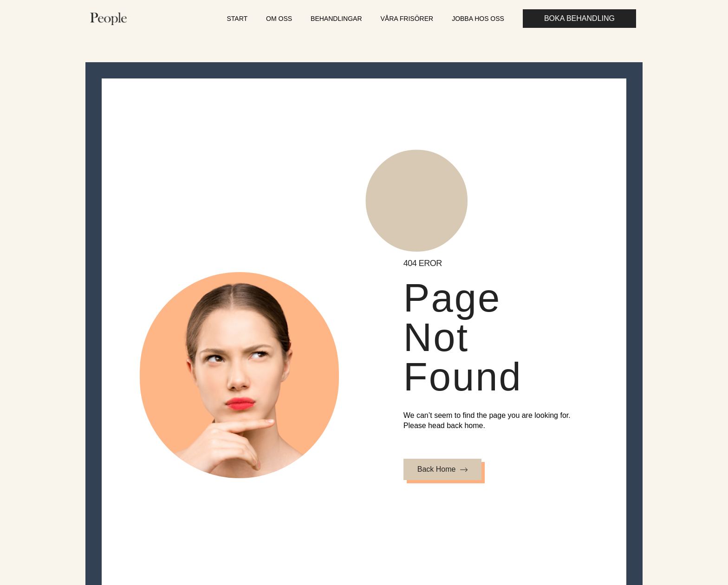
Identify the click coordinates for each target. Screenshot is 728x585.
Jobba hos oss (478, 19)
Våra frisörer (407, 19)
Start (237, 19)
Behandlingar (336, 19)
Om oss (279, 19)
